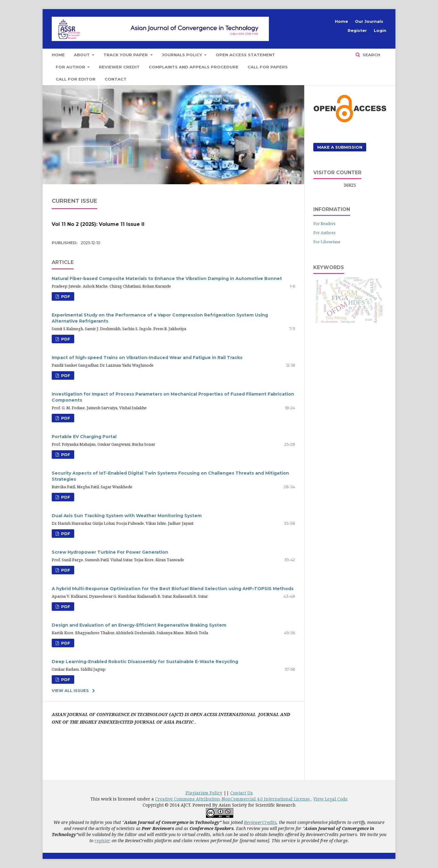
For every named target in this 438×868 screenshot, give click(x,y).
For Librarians (327, 242)
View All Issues (70, 690)
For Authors (324, 233)
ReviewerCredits (260, 822)
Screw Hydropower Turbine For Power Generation (110, 552)
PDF (65, 296)
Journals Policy (182, 55)
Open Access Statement (245, 55)
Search (371, 55)
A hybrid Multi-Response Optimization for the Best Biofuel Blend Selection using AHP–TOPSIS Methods (173, 589)
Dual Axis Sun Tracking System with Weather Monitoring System (127, 516)
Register (357, 30)
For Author (71, 67)
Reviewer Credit (119, 67)
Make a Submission (340, 147)
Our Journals (369, 21)
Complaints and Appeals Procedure (194, 67)
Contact (116, 79)
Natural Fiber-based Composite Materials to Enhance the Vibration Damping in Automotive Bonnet (167, 278)
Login (380, 30)
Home (58, 55)
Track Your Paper (126, 55)
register (103, 840)
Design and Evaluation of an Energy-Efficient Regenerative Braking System (139, 625)
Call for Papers (268, 67)
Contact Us (242, 793)
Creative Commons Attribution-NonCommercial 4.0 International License (233, 799)
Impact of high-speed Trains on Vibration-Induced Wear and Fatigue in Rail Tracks (147, 358)
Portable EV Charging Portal (84, 437)
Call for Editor (76, 79)
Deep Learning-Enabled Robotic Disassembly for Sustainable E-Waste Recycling (145, 662)
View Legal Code (330, 799)
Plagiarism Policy (204, 793)
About (82, 55)
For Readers (324, 223)
